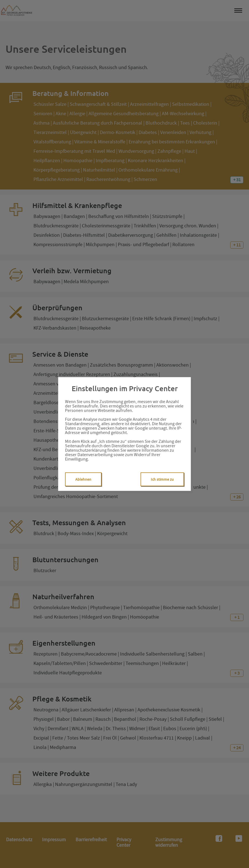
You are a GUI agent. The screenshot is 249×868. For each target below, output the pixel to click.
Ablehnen (83, 479)
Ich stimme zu (162, 479)
